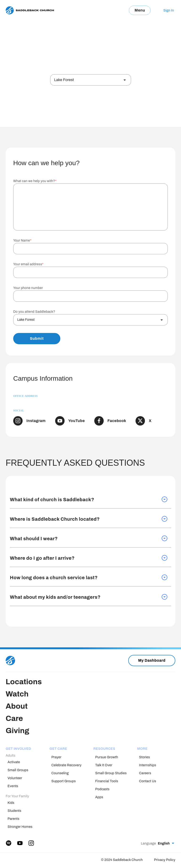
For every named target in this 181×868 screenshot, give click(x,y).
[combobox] (91, 80)
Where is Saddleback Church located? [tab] (89, 519)
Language (148, 843)
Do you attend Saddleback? (34, 312)
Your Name (22, 240)
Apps (99, 797)
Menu (140, 10)
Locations (24, 682)
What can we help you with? (35, 181)
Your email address (28, 264)
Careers (145, 773)
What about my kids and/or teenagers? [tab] (89, 597)
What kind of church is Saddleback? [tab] (89, 499)
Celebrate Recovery (66, 765)
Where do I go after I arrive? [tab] (89, 558)
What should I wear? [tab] (89, 538)
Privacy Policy (165, 860)
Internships (148, 765)
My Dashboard (152, 660)
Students (14, 811)
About (17, 706)
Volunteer (15, 778)
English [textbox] (164, 843)
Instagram (36, 421)
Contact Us (148, 781)
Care (14, 718)
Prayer (56, 757)
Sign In (169, 10)
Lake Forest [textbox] (64, 80)
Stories (144, 757)
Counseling (60, 773)
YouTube (77, 421)
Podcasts (102, 789)
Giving (17, 731)
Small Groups (18, 770)
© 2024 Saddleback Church (122, 860)
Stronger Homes (20, 827)
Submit (37, 338)
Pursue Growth (107, 757)
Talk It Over (104, 765)
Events (13, 786)
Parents (13, 819)
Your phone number (28, 288)
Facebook (117, 421)
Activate (14, 762)
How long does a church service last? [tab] (89, 577)
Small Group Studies (111, 773)
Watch (17, 694)
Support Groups (64, 781)
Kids (11, 803)
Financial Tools (107, 781)
